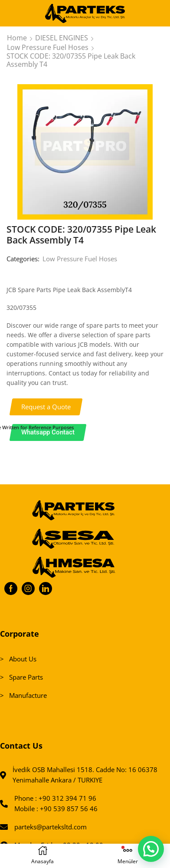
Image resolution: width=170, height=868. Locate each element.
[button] (46, 407)
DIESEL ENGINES (62, 38)
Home (17, 38)
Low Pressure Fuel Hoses (48, 47)
